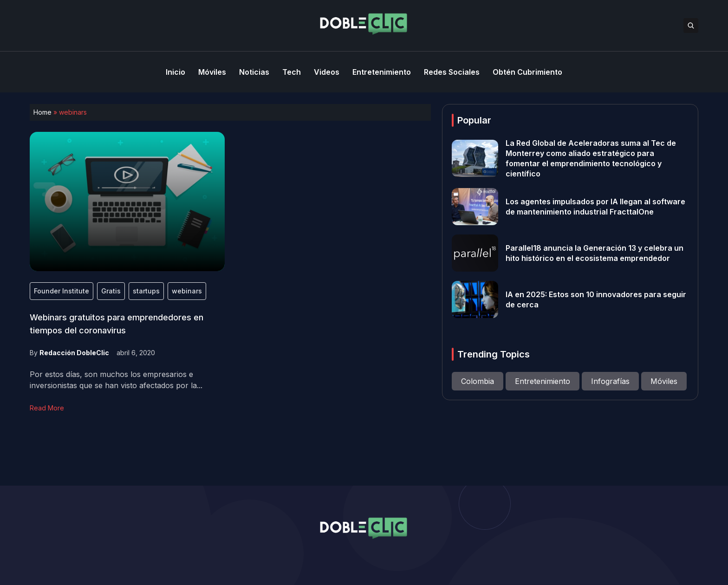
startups (146, 291)
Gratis (111, 291)
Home (42, 112)
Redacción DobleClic (74, 353)
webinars (187, 291)
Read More (47, 408)
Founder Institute (62, 291)
